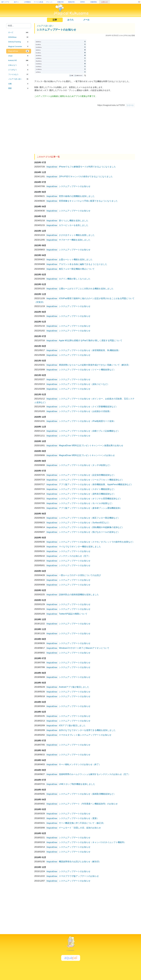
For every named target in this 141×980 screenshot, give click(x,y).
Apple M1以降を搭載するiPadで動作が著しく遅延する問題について (91, 340)
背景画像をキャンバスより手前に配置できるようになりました (88, 201)
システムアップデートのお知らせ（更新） (79, 818)
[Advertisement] (19, 134)
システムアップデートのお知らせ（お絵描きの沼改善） (85, 411)
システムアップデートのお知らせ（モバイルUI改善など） (86, 503)
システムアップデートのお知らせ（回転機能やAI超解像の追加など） (91, 527)
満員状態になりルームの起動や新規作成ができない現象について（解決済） (95, 365)
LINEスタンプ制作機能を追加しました (77, 784)
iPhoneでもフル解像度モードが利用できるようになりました (87, 167)
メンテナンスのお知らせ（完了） (75, 556)
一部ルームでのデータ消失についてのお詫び (80, 575)
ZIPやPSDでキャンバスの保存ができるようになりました (86, 176)
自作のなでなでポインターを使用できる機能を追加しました (87, 730)
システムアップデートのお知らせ (56, 30)
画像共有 (60, 2)
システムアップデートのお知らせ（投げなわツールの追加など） (89, 532)
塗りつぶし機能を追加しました (74, 220)
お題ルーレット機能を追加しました (76, 259)
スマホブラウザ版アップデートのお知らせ (79, 876)
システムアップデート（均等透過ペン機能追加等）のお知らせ (88, 804)
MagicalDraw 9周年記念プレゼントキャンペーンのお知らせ (87, 455)
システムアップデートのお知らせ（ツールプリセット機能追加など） (91, 480)
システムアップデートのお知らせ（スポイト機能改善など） (87, 489)
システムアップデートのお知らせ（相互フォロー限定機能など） (89, 518)
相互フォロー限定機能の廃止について (77, 269)
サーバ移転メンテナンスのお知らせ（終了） (80, 764)
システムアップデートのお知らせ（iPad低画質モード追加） (87, 421)
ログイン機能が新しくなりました (75, 279)
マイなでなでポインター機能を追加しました (80, 546)
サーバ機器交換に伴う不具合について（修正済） (82, 823)
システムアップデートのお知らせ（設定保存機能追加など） (87, 475)
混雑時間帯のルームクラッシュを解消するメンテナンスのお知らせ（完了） (95, 774)
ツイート (130, 105)
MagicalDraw (52, 167)
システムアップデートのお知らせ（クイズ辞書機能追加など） (88, 406)
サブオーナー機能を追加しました (75, 240)
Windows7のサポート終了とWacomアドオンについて (84, 648)
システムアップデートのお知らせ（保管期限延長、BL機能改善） (90, 350)
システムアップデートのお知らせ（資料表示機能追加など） (87, 494)
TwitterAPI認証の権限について (73, 614)
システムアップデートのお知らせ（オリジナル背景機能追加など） (90, 498)
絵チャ (16, 2)
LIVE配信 (27, 2)
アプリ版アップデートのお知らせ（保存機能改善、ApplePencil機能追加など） (96, 484)
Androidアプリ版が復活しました (74, 687)
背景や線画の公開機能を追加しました (77, 196)
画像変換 (94, 2)
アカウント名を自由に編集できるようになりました (83, 264)
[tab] (19, 33)
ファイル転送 (38, 2)
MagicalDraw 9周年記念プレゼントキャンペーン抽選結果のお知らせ (91, 445)
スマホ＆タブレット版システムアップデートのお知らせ (85, 735)
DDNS (83, 2)
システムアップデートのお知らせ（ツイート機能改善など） (87, 369)
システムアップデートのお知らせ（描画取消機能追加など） (87, 794)
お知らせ (105, 2)
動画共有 (71, 2)
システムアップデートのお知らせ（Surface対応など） (85, 522)
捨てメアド (5, 2)
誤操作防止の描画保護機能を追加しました (79, 594)
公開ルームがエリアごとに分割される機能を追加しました (86, 288)
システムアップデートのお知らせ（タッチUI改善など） (85, 465)
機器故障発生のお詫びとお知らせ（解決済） (80, 861)
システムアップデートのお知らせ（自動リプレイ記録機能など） (89, 431)
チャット (49, 2)
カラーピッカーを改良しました (74, 225)
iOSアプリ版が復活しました (72, 725)
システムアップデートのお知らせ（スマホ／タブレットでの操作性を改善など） (97, 542)
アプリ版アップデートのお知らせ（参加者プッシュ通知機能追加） (90, 508)
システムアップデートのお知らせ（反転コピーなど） (84, 384)
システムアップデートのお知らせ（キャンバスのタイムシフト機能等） (92, 842)
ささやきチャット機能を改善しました (77, 235)
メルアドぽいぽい (45, 26)
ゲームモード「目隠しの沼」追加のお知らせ (80, 828)
